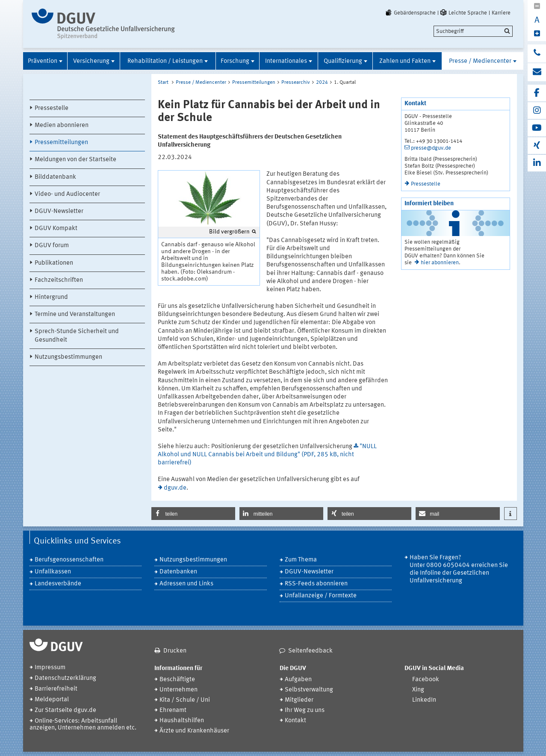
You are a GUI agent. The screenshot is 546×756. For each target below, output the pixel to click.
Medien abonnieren (62, 126)
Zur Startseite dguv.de (65, 710)
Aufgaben (298, 680)
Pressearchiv (296, 83)
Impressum (50, 668)
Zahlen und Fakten (405, 61)
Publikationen (54, 263)
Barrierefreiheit (56, 689)
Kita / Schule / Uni (185, 700)
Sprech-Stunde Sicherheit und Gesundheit (77, 336)
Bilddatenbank (55, 177)
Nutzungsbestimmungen (68, 357)
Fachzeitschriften (59, 280)
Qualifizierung (343, 61)
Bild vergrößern (229, 232)
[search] (473, 31)
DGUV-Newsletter (59, 211)
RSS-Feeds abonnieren (316, 584)
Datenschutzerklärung (65, 678)
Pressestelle (52, 108)
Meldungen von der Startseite (75, 160)
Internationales (286, 61)
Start (163, 83)
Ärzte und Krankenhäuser (194, 731)
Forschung (235, 61)
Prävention (43, 61)
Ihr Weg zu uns (305, 710)
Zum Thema (301, 560)
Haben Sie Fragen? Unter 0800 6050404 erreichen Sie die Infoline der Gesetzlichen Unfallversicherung (459, 569)
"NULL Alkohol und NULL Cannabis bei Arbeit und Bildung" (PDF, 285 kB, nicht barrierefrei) (267, 455)
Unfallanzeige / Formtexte (321, 596)
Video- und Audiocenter (67, 194)
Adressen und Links (186, 584)
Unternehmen (179, 690)
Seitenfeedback (310, 651)
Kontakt (295, 721)
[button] (193, 514)
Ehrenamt (173, 710)
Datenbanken (178, 572)
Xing (418, 690)
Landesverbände (58, 584)
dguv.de (175, 488)
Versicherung (91, 61)
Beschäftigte (177, 680)
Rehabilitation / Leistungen (165, 61)
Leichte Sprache (463, 13)
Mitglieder (299, 700)
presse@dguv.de (431, 148)
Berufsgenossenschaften (69, 560)
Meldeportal (52, 700)
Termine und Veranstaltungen (75, 315)
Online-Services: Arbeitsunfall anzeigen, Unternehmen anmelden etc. (83, 725)
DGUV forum (52, 246)
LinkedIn (424, 700)
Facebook (426, 680)
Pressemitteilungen (61, 143)
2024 (322, 83)
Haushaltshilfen (182, 721)
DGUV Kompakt (56, 229)
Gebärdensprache (410, 13)
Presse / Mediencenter (480, 61)
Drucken (175, 651)
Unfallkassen (53, 572)
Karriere (501, 13)
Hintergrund (51, 297)
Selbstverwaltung (309, 690)
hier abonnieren (440, 263)
